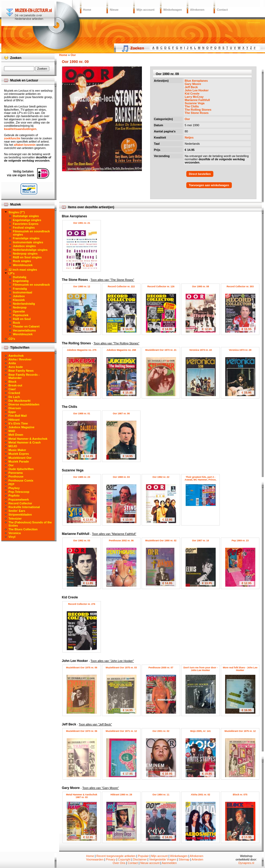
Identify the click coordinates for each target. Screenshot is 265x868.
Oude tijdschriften (21, 469)
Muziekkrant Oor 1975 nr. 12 (240, 731)
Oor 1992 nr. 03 (82, 541)
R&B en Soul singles (27, 257)
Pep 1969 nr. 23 (240, 541)
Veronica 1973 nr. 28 (240, 350)
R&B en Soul (22, 319)
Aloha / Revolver (20, 359)
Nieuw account (150, 863)
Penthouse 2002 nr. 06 (121, 541)
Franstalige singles (26, 238)
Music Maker (17, 450)
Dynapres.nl (246, 863)
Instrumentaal (22, 292)
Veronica (15, 533)
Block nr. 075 (240, 795)
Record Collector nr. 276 (82, 604)
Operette (19, 311)
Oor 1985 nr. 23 (82, 477)
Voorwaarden (95, 859)
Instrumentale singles (28, 242)
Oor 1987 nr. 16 (200, 541)
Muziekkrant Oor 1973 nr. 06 (82, 731)
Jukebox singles (24, 246)
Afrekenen (197, 10)
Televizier (15, 519)
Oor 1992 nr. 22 (161, 477)
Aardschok (16, 356)
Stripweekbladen (20, 515)
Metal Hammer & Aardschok (28, 439)
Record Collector (20, 503)
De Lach (14, 397)
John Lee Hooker (197, 90)
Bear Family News (21, 371)
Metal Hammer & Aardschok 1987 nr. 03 (82, 796)
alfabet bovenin (25, 145)
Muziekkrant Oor (20, 458)
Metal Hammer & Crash (25, 442)
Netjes (189, 137)
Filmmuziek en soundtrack (31, 285)
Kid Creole (192, 94)
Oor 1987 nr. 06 (121, 413)
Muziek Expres (19, 454)
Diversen (15, 408)
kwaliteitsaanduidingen (20, 129)
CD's (12, 339)
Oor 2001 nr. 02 (161, 731)
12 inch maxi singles (23, 270)
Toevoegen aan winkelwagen (209, 185)
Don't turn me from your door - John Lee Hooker (200, 669)
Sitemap (184, 859)
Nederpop (20, 307)
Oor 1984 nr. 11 (161, 795)
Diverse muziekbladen (24, 404)
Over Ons (119, 863)
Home (87, 10)
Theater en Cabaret (26, 326)
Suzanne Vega (195, 103)
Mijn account (145, 10)
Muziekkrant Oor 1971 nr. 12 (121, 731)
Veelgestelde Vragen (163, 859)
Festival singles (24, 228)
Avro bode (16, 367)
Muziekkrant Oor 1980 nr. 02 (161, 541)
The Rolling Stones (198, 110)
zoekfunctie (12, 138)
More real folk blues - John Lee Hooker (240, 669)
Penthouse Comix (21, 480)
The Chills (192, 106)
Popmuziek (21, 315)
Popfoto (14, 496)
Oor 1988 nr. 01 (82, 413)
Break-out (15, 385)
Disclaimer (140, 859)
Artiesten (197, 859)
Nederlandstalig (24, 304)
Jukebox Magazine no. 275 (82, 350)
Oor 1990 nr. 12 (82, 286)
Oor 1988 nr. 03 (121, 477)
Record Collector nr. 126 (161, 286)
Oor (187, 119)
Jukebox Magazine (22, 427)
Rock (16, 323)
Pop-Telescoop (19, 492)
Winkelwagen (173, 10)
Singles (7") (17, 212)
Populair (143, 856)
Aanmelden (169, 863)
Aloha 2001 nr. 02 (200, 795)
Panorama (16, 473)
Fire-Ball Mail (18, 416)
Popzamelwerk (19, 500)
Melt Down (16, 435)
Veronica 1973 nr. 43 (200, 350)
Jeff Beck (191, 87)
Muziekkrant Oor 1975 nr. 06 (82, 668)
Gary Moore (193, 84)
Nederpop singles (25, 254)
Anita (12, 363)
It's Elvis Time (18, 423)
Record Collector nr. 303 (240, 286)
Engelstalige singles (27, 220)
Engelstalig (21, 281)
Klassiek (19, 300)
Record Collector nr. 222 (121, 286)
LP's (12, 273)
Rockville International (24, 507)
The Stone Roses (197, 113)
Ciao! (12, 389)
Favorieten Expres (26, 224)
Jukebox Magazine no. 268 (121, 350)
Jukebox (19, 296)
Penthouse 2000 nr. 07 (161, 668)
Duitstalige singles (26, 216)
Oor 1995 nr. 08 (200, 286)
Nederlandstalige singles (30, 250)
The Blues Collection (23, 529)
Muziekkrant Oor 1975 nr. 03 (121, 668)
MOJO (13, 446)
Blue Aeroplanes (196, 81)
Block (13, 382)
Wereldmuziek (23, 265)
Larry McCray (194, 97)
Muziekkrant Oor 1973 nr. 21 (161, 350)
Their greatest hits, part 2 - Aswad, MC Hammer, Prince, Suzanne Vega (200, 480)
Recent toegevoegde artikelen (116, 856)
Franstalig (20, 289)
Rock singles (22, 261)
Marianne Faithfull (197, 100)
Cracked (14, 393)
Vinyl (12, 537)
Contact (222, 10)
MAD (12, 431)
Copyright (124, 859)
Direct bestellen (200, 174)
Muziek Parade (19, 461)
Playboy (14, 488)
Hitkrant (14, 420)
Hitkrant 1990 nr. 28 (121, 795)
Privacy (111, 859)
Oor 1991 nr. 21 (82, 223)
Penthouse (16, 476)
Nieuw (114, 10)
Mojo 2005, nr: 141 (200, 731)
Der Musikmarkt (20, 401)
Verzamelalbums (24, 330)
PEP (12, 484)
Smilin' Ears (17, 511)
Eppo (12, 412)
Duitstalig (20, 277)
